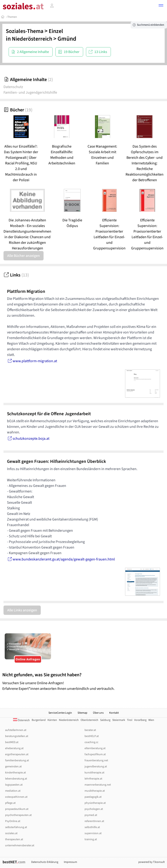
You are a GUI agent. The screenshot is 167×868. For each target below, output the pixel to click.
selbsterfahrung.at (16, 827)
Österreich (21, 720)
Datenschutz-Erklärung (45, 862)
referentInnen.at (94, 821)
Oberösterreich (89, 720)
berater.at (90, 730)
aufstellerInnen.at (16, 730)
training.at (91, 839)
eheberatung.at (14, 748)
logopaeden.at (14, 785)
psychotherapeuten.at (18, 815)
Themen (12, 17)
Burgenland (39, 720)
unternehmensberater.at (20, 845)
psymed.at (91, 815)
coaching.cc (91, 742)
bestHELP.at (92, 736)
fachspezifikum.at (95, 754)
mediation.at (13, 791)
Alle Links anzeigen (22, 610)
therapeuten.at (14, 839)
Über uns (98, 713)
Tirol (130, 720)
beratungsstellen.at (17, 736)
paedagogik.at (93, 797)
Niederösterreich (32, 39)
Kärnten (52, 720)
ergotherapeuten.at (17, 754)
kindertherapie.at (15, 773)
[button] (161, 6)
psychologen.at (94, 809)
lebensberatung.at (16, 779)
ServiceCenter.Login (60, 713)
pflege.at (10, 803)
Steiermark (119, 720)
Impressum (70, 862)
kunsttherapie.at (94, 773)
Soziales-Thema (25, 31)
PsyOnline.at (13, 821)
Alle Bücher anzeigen (24, 256)
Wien (151, 720)
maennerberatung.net (98, 785)
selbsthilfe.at (92, 827)
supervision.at (93, 833)
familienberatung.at (17, 760)
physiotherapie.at (95, 803)
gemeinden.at (13, 767)
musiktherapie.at (95, 791)
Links (16, 275)
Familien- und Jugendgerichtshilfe (30, 92)
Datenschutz (13, 87)
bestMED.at (12, 742)
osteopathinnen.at (16, 797)
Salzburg (105, 720)
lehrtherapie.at (93, 779)
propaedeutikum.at (17, 809)
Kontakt (114, 713)
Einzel (56, 31)
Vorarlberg (140, 720)
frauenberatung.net (96, 760)
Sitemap (82, 713)
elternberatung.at (95, 748)
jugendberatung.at (96, 767)
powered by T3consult (152, 862)
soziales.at (11, 833)
